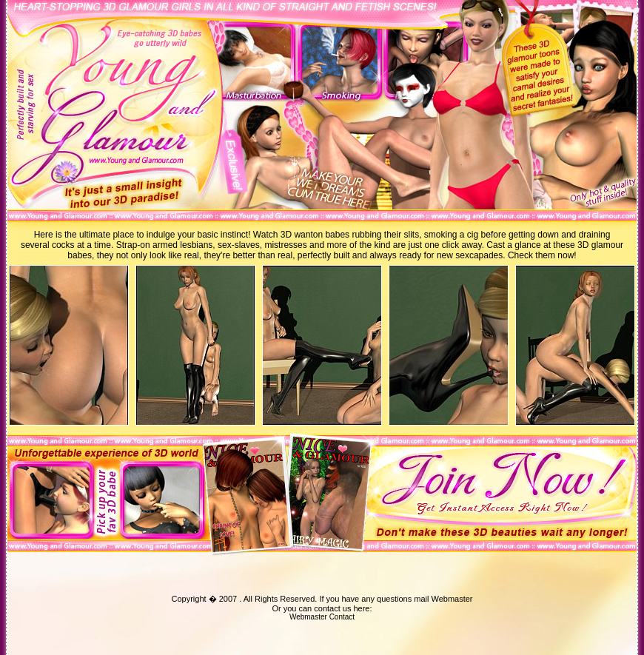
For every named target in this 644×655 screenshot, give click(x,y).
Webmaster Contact (322, 617)
